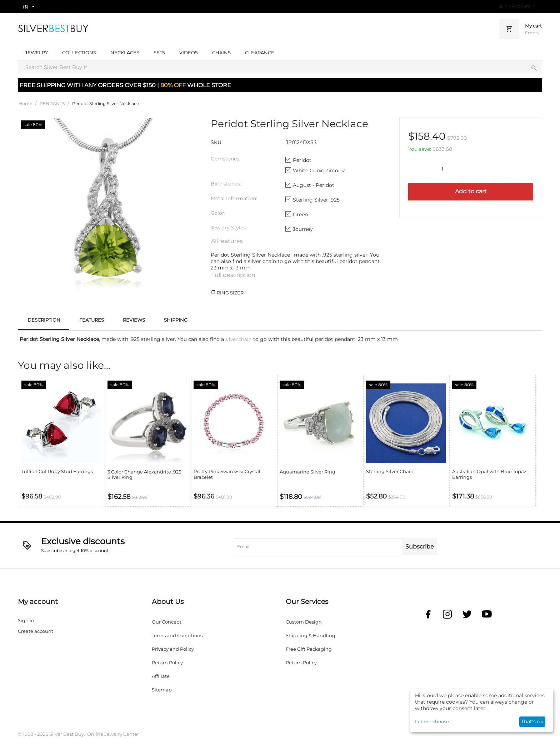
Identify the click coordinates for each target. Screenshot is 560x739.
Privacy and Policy (173, 649)
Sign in (26, 620)
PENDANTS (52, 103)
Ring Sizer (230, 293)
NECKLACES (125, 53)
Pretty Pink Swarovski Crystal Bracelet (227, 474)
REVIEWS (134, 320)
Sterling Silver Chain (390, 472)
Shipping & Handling (311, 635)
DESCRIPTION (44, 320)
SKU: (217, 142)
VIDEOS (189, 53)
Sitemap (162, 690)
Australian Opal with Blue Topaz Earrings (489, 474)
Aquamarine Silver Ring (307, 472)
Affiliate (161, 676)
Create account (36, 631)
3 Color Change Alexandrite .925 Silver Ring (144, 475)
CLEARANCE (260, 53)
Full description (233, 275)
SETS (159, 53)
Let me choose (432, 721)
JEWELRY (36, 53)
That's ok (532, 721)
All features (227, 241)
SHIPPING (176, 320)
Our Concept (167, 622)
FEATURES (92, 320)
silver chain (239, 339)
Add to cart (471, 191)
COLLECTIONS (79, 53)
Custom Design (304, 622)
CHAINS (221, 53)
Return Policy (167, 663)
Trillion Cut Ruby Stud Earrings (57, 472)
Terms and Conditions (177, 635)
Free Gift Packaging (309, 649)
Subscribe (420, 547)
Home (25, 103)
